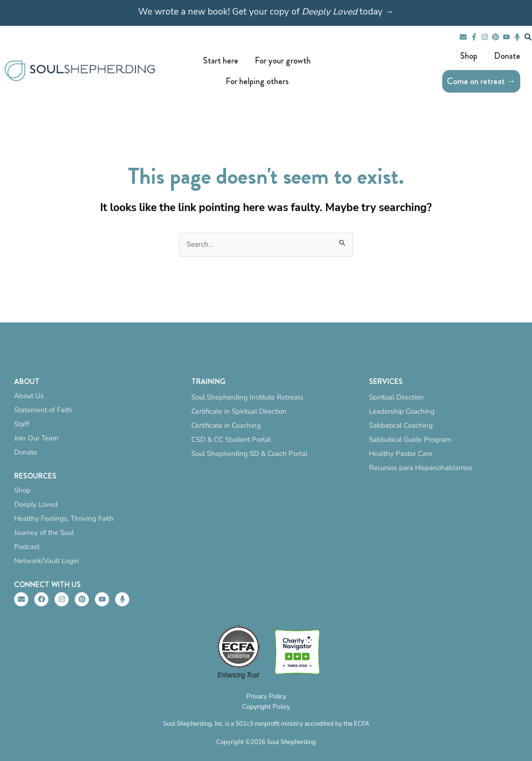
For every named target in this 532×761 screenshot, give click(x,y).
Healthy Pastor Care (401, 454)
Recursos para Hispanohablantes (421, 468)
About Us (29, 396)
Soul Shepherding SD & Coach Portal (249, 454)
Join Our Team (36, 438)
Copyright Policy (266, 707)
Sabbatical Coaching (401, 425)
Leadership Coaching (402, 411)
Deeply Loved (36, 504)
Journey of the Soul (44, 533)
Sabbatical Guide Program (410, 439)
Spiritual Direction (396, 397)
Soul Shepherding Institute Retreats (247, 397)
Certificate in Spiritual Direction (239, 411)
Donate (26, 452)
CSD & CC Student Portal (231, 439)
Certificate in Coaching (226, 425)
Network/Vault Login (47, 561)
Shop (22, 490)
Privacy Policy (266, 696)
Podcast (27, 547)
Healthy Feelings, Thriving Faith (64, 518)
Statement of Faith (43, 410)
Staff (22, 424)
